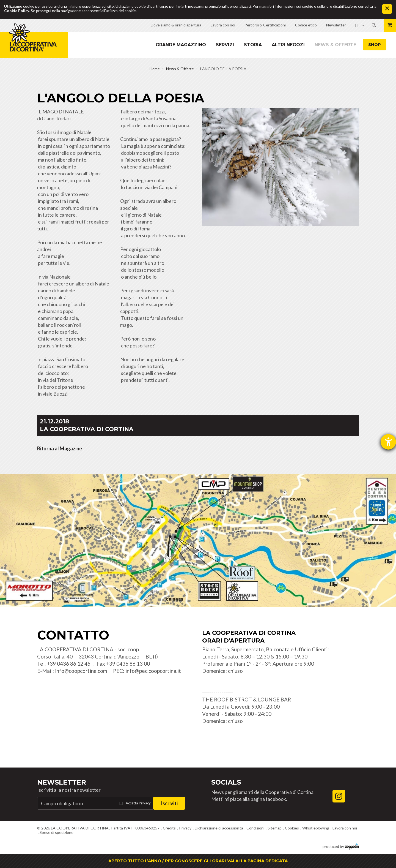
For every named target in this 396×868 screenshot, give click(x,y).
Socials (226, 782)
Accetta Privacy (138, 803)
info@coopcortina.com (81, 671)
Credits (169, 828)
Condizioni (255, 828)
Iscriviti (169, 803)
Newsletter (62, 782)
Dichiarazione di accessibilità (219, 828)
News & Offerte (335, 45)
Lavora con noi (345, 828)
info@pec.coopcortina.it (153, 671)
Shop (375, 44)
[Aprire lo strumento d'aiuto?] (388, 442)
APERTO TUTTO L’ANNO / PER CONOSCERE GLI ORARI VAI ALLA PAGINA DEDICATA (198, 861)
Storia (253, 45)
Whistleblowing (316, 828)
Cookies (292, 828)
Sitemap (275, 828)
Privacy (185, 828)
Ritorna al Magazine (60, 448)
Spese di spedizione (57, 832)
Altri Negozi (288, 45)
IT (357, 25)
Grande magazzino (181, 45)
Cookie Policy (17, 11)
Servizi (225, 45)
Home (155, 69)
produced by (341, 846)
